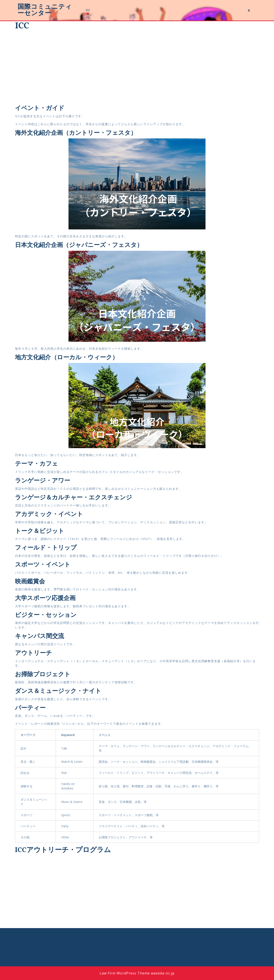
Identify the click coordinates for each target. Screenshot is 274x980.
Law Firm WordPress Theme (125, 973)
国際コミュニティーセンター (45, 10)
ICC (88, 10)
